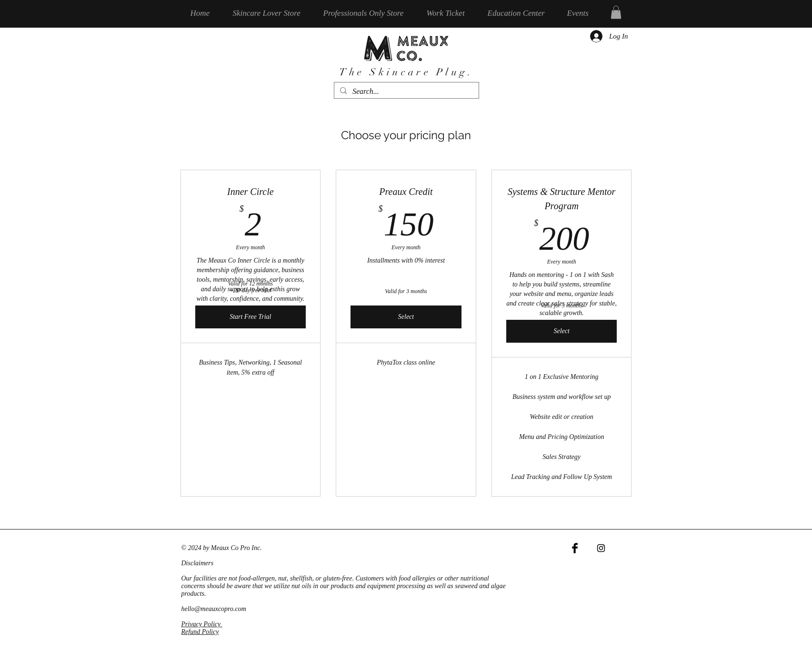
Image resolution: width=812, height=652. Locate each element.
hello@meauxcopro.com (214, 609)
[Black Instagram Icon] (601, 548)
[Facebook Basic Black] (575, 548)
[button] (616, 12)
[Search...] (406, 92)
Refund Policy (200, 632)
